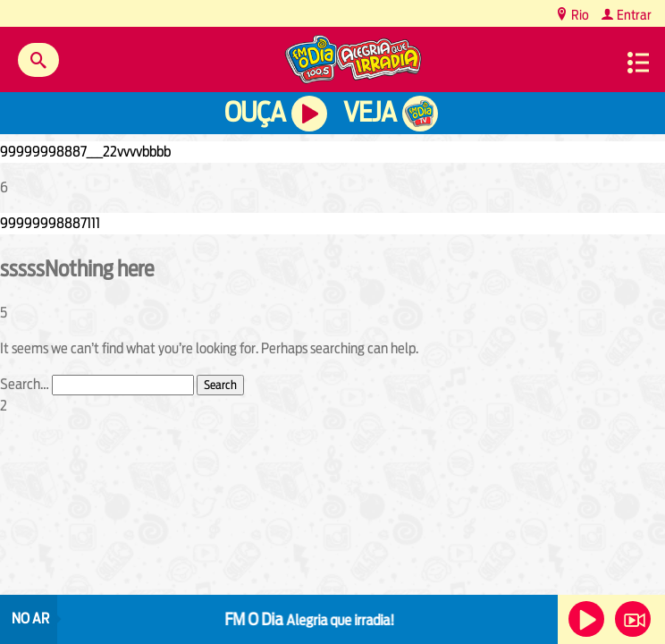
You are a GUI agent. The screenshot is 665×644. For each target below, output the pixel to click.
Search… (25, 384)
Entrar (633, 15)
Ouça (255, 112)
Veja (370, 112)
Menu (638, 63)
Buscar (38, 60)
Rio (579, 15)
